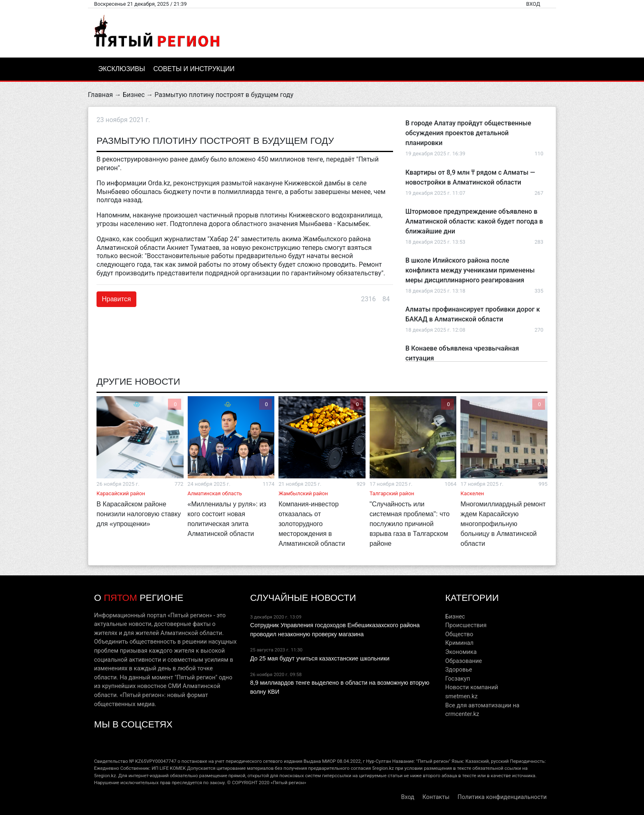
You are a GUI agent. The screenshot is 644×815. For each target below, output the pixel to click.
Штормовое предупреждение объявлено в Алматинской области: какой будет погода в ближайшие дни (474, 221)
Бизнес (134, 95)
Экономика (461, 652)
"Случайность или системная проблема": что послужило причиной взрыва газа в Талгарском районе (410, 524)
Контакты (436, 797)
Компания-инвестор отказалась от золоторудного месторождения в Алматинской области (312, 524)
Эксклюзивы (122, 69)
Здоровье (459, 670)
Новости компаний (472, 687)
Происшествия (466, 625)
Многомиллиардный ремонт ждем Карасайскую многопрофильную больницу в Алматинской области (503, 524)
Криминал (459, 643)
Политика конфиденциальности (502, 797)
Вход (533, 4)
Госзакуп (458, 679)
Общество (459, 634)
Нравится (116, 299)
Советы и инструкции (194, 69)
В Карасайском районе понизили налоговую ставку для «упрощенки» (139, 514)
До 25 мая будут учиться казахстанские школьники (320, 658)
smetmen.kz (461, 696)
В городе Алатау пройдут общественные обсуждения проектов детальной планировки (468, 133)
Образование (463, 661)
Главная (100, 95)
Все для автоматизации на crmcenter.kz (482, 710)
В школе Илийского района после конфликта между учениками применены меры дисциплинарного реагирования (470, 270)
